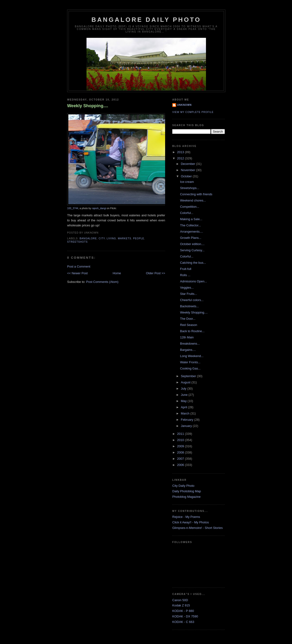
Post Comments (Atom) (102, 282)
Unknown (184, 105)
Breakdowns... (190, 344)
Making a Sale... (191, 219)
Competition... (189, 207)
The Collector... (190, 225)
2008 (181, 452)
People (139, 238)
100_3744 (73, 208)
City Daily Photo (183, 486)
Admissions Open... (193, 281)
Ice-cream (187, 182)
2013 (181, 152)
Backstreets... (189, 306)
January (187, 426)
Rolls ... (185, 275)
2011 (181, 434)
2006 (181, 465)
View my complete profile (193, 112)
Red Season (189, 325)
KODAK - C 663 (183, 622)
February (188, 420)
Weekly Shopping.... (88, 106)
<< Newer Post (77, 273)
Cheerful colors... (192, 300)
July (184, 389)
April (184, 407)
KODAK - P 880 (183, 611)
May (184, 401)
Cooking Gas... (190, 368)
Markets (124, 238)
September (189, 376)
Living (111, 238)
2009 (181, 446)
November (189, 170)
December (189, 164)
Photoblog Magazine (187, 497)
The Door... (188, 319)
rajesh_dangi (99, 208)
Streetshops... (189, 188)
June (185, 395)
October (187, 176)
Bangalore (88, 238)
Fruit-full (186, 269)
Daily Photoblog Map (187, 491)
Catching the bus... (193, 263)
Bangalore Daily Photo (146, 20)
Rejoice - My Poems (186, 517)
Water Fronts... (190, 362)
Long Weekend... (192, 356)
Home (117, 273)
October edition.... (192, 244)
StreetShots (77, 242)
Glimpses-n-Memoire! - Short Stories (197, 528)
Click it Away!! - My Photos (191, 522)
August (186, 382)
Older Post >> (156, 273)
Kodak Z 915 (181, 605)
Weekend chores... (193, 200)
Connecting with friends (196, 194)
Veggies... (187, 288)
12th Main (187, 337)
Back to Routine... (192, 331)
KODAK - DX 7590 (185, 616)
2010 (181, 440)
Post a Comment (79, 266)
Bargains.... (188, 350)
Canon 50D (180, 600)
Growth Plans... (191, 238)
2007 (181, 459)
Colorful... (187, 213)
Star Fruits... (188, 294)
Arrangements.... (191, 232)
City (102, 238)
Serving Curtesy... (192, 250)
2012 (181, 158)
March (186, 413)
